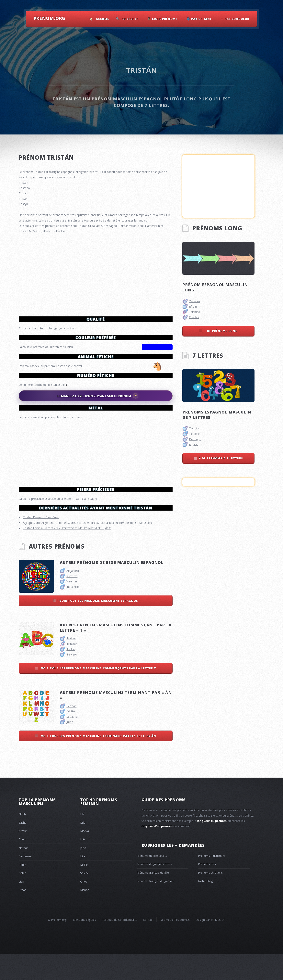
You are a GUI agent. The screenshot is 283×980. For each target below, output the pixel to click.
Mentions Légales (84, 945)
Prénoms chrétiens (210, 898)
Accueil (102, 19)
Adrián (71, 737)
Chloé (84, 907)
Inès (83, 865)
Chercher (130, 19)
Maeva (85, 857)
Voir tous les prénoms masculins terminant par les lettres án (98, 762)
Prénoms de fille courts (152, 881)
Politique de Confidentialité (119, 945)
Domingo (195, 439)
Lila (82, 840)
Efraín (193, 306)
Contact (148, 945)
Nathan (23, 873)
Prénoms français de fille (153, 898)
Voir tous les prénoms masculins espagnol (98, 626)
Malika (84, 890)
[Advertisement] (96, 451)
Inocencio (73, 612)
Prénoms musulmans (212, 881)
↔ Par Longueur (235, 19)
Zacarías (195, 301)
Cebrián (71, 732)
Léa (83, 882)
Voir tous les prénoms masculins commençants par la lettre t (98, 694)
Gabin (22, 899)
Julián (70, 748)
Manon (85, 916)
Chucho (194, 317)
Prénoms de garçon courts (154, 890)
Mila (83, 848)
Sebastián (73, 742)
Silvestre (72, 602)
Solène (85, 899)
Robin (22, 890)
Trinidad (72, 669)
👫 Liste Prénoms (163, 19)
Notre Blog (205, 907)
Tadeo (71, 675)
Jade (83, 873)
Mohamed (25, 882)
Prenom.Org (50, 18)
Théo (22, 865)
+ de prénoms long (221, 331)
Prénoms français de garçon (155, 907)
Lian (21, 907)
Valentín (72, 607)
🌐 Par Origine (199, 19)
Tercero (72, 680)
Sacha (23, 848)
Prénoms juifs (207, 890)
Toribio (71, 664)
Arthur (23, 857)
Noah (22, 840)
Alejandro (73, 596)
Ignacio (194, 444)
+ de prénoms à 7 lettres (221, 458)
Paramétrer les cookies (175, 945)
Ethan (23, 916)
